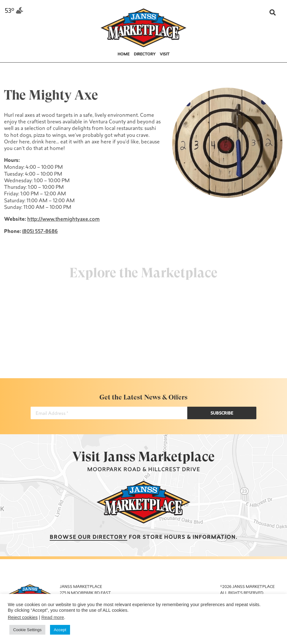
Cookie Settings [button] (27, 630)
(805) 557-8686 (39, 232)
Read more (53, 617)
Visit (165, 54)
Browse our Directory (88, 537)
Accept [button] (60, 630)
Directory (145, 54)
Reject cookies (23, 617)
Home (123, 54)
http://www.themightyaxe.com (63, 219)
